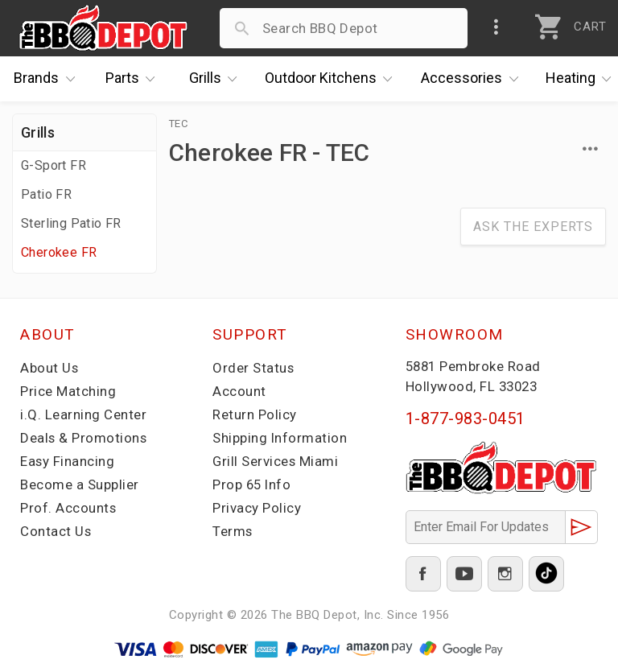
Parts (134, 79)
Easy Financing (68, 461)
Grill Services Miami (276, 461)
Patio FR (46, 194)
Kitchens (333, 79)
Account (239, 391)
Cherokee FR (59, 252)
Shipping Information (280, 438)
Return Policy (255, 414)
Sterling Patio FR (71, 223)
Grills (217, 79)
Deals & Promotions (84, 438)
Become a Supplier (80, 484)
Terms (233, 531)
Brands (48, 79)
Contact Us (56, 531)
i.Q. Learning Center (83, 414)
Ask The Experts (533, 227)
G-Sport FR (54, 165)
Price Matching (68, 391)
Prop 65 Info (253, 484)
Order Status (253, 368)
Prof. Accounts (68, 508)
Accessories (474, 79)
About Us (49, 368)
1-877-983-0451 (466, 418)
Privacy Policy (257, 508)
